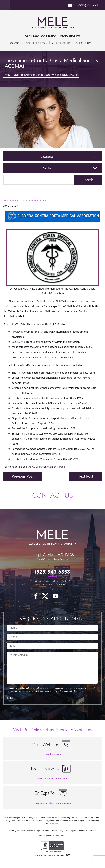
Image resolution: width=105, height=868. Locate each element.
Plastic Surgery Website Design (48, 855)
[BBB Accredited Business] (52, 847)
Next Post (85, 476)
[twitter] (47, 597)
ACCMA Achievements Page (48, 466)
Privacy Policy (57, 830)
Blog (16, 75)
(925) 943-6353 (52, 572)
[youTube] (57, 597)
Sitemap (68, 830)
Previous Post (23, 476)
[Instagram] (67, 597)
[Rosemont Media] (68, 855)
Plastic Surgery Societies (29, 200)
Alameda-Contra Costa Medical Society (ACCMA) (37, 301)
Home (7, 75)
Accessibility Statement (56, 836)
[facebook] (38, 597)
